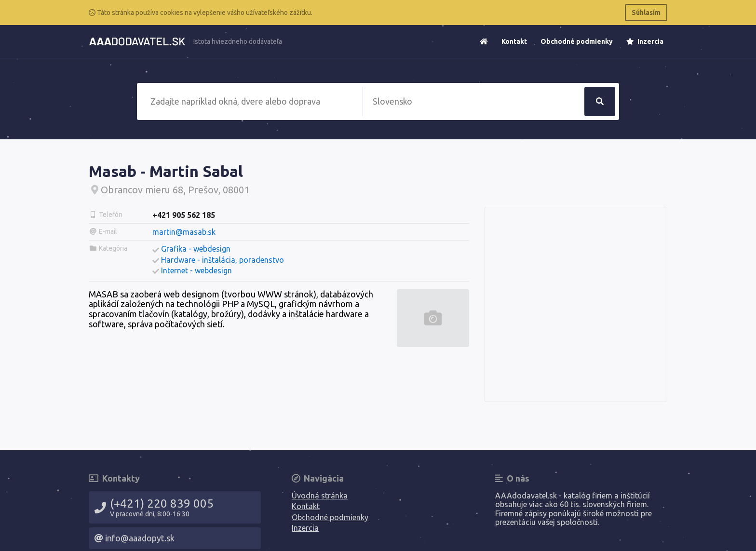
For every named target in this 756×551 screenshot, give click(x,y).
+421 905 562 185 (184, 215)
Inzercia (645, 41)
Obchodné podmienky (577, 41)
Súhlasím (646, 13)
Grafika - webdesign (196, 249)
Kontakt (514, 41)
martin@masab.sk (184, 232)
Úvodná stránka (320, 496)
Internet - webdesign (196, 270)
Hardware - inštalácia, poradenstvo (223, 260)
